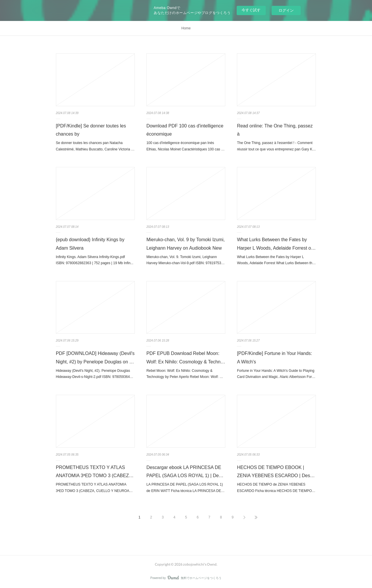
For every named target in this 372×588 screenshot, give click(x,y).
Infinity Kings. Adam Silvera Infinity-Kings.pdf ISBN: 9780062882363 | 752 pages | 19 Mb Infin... (95, 260)
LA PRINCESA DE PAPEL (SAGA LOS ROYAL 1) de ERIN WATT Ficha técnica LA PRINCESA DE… (186, 488)
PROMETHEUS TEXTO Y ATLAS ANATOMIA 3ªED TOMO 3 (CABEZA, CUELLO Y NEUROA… (94, 488)
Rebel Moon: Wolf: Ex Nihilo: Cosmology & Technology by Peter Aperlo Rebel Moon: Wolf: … (185, 374)
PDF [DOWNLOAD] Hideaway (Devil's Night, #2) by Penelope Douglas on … (95, 358)
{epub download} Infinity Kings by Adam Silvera (90, 244)
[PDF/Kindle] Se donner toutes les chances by (91, 130)
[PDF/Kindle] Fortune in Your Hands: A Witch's (274, 358)
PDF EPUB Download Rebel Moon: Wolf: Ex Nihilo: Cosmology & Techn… (186, 358)
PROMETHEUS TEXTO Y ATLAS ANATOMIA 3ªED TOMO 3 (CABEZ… (95, 472)
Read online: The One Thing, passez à (275, 130)
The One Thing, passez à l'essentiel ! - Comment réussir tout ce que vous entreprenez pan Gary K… (276, 146)
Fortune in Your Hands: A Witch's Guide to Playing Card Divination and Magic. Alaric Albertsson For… (276, 374)
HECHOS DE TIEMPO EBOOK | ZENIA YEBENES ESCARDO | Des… (276, 472)
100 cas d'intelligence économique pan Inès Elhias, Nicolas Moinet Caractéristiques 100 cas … (186, 146)
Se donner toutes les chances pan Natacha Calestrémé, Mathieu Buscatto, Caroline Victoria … (95, 146)
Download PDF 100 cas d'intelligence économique (185, 130)
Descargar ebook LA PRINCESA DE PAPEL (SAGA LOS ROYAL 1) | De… (185, 472)
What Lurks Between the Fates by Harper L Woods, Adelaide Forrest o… (276, 244)
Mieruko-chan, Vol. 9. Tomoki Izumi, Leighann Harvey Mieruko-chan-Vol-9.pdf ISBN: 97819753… (186, 260)
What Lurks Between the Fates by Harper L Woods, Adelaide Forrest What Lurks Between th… (276, 260)
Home (186, 28)
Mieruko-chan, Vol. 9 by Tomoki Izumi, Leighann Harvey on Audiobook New (186, 244)
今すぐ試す (251, 10)
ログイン (286, 10)
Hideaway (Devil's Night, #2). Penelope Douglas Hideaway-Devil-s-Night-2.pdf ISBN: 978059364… (95, 374)
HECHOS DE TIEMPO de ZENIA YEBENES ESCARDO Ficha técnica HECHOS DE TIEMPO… (276, 488)
